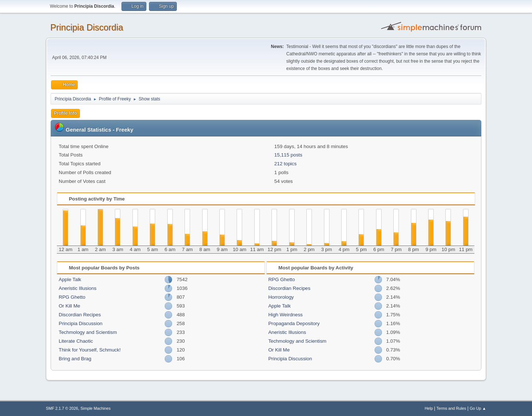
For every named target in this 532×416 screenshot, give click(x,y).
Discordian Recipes (80, 315)
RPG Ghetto (72, 297)
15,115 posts (288, 155)
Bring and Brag (75, 359)
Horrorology (281, 297)
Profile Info (65, 113)
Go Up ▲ (478, 408)
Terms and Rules (451, 408)
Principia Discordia (87, 27)
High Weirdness (285, 315)
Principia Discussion (81, 323)
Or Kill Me (70, 306)
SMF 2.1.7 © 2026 (62, 408)
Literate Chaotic (76, 341)
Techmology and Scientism (88, 332)
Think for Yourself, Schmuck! (90, 350)
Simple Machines (95, 408)
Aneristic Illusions (78, 288)
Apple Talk (70, 279)
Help (429, 408)
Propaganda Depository (294, 323)
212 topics (286, 164)
